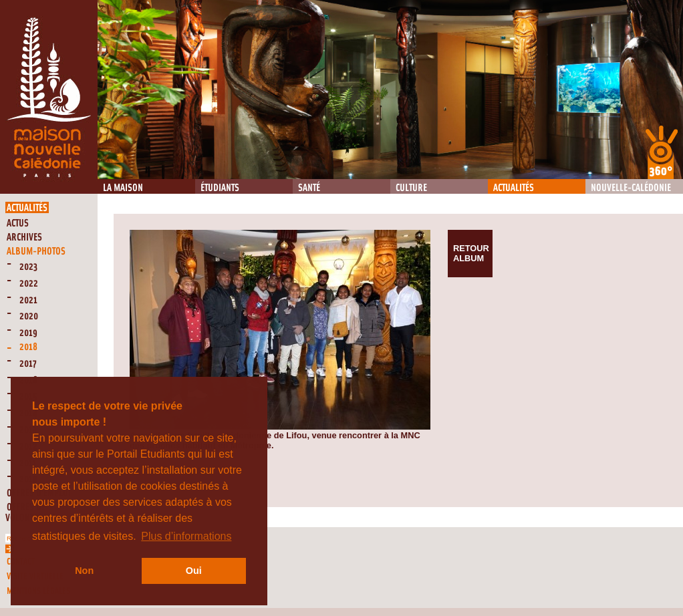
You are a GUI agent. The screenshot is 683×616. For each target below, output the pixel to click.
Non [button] (84, 571)
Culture (411, 188)
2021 (28, 300)
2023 (28, 267)
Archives (24, 238)
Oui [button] (194, 571)
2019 (28, 333)
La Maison (123, 188)
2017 (28, 364)
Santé (309, 188)
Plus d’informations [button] (186, 536)
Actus (18, 223)
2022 (29, 284)
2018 (28, 347)
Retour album (471, 253)
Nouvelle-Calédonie (631, 188)
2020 (29, 316)
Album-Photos (36, 252)
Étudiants (220, 188)
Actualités (514, 188)
